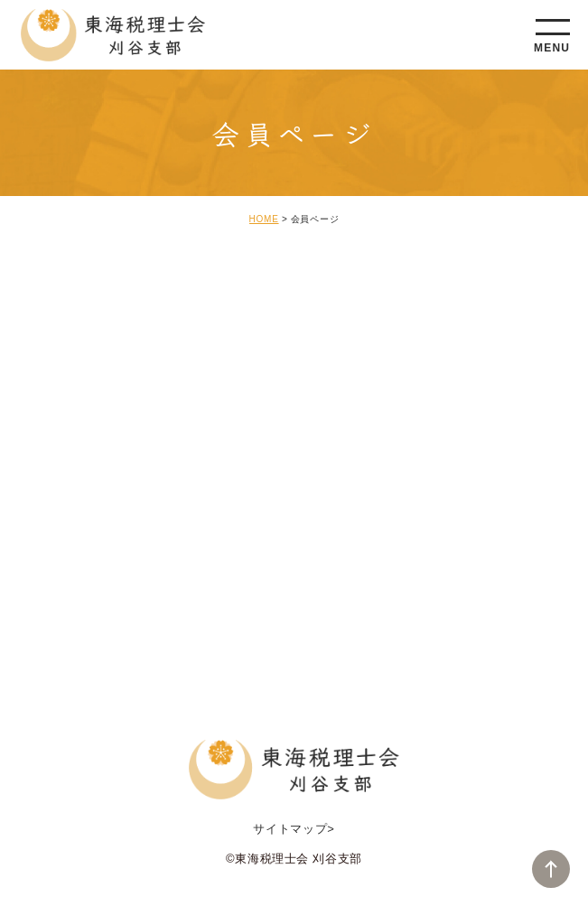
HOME (264, 219)
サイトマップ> (294, 829)
